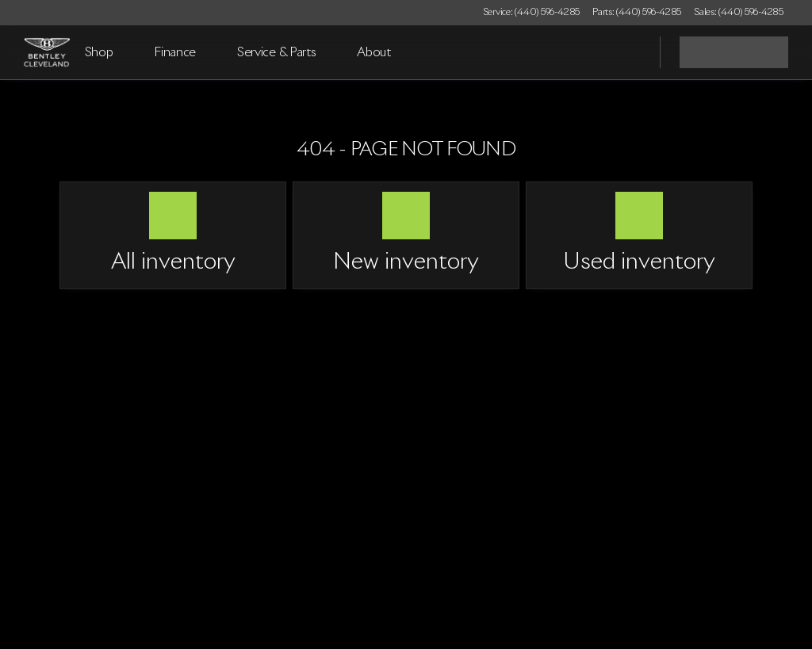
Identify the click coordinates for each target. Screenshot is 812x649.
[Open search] (628, 52)
